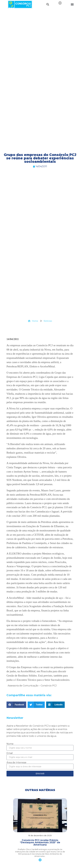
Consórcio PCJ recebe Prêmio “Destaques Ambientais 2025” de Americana (40, 842)
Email (10, 753)
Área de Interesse (16, 763)
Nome (10, 744)
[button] (48, 4)
